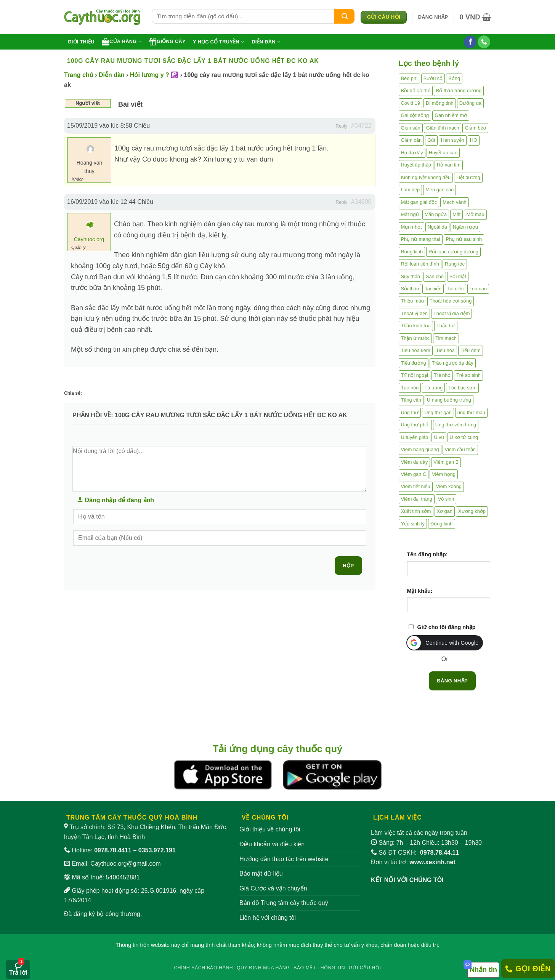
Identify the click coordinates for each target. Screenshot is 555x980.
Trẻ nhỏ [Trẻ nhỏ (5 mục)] (442, 375)
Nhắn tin (483, 970)
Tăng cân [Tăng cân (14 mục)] (411, 400)
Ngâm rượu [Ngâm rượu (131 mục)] (465, 227)
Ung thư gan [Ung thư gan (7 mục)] (438, 412)
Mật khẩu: (420, 591)
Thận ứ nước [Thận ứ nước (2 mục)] (415, 338)
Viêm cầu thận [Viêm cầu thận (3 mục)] (460, 449)
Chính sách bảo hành (203, 968)
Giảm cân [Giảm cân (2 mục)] (411, 140)
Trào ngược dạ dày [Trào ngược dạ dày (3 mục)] (453, 363)
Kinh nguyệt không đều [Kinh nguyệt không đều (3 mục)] (426, 177)
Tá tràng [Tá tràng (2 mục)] (433, 388)
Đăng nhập (452, 681)
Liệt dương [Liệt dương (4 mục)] (468, 177)
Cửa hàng (122, 42)
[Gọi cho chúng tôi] (484, 42)
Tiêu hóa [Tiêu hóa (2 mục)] (445, 350)
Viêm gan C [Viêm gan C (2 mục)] (414, 474)
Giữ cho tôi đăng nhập (447, 627)
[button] (433, 17)
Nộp (348, 566)
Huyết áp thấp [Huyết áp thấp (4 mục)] (416, 165)
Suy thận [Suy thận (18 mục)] (411, 276)
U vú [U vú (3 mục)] (439, 437)
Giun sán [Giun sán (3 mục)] (411, 128)
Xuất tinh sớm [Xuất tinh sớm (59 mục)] (416, 511)
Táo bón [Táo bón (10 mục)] (410, 388)
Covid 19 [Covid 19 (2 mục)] (411, 103)
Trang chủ (79, 75)
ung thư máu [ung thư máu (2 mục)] (471, 412)
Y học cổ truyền (219, 42)
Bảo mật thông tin (319, 968)
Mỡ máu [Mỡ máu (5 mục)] (475, 214)
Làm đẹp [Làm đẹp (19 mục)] (411, 190)
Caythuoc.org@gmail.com (125, 864)
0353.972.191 (157, 850)
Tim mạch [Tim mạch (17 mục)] (446, 338)
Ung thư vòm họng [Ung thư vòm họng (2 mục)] (456, 425)
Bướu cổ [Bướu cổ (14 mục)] (433, 78)
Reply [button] (341, 126)
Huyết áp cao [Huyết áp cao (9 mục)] (443, 153)
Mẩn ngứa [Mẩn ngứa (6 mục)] (436, 214)
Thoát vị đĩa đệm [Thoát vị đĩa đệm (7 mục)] (452, 313)
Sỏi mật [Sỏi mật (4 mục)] (458, 276)
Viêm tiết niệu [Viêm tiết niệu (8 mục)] (416, 486)
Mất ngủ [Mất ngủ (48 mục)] (410, 214)
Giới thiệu (81, 42)
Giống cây (167, 42)
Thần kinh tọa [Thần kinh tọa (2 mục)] (416, 326)
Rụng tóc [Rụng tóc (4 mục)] (455, 264)
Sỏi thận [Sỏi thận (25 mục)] (410, 289)
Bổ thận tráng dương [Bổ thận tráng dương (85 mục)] (459, 90)
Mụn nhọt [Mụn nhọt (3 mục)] (411, 227)
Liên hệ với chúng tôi (268, 918)
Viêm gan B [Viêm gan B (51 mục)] (446, 462)
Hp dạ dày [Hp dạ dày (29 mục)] (412, 153)
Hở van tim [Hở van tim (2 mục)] (449, 165)
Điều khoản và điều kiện (272, 844)
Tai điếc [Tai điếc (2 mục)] (455, 289)
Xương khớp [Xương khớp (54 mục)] (472, 511)
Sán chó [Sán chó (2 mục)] (435, 276)
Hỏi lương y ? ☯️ (154, 75)
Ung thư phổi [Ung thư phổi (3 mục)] (415, 425)
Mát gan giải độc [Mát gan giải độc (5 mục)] (419, 202)
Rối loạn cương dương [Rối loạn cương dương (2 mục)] (453, 252)
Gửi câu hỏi (365, 968)
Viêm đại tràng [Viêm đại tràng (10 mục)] (417, 499)
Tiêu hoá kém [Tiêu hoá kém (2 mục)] (416, 350)
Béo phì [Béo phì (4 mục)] (409, 78)
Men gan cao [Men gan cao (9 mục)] (440, 190)
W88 (277, 954)
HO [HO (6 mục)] (474, 140)
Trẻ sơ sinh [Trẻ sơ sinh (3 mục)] (468, 375)
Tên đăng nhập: (427, 554)
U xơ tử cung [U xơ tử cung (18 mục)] (464, 437)
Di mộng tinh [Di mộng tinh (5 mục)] (440, 103)
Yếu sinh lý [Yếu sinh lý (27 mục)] (413, 524)
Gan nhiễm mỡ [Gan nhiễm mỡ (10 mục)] (451, 115)
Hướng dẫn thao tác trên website (284, 859)
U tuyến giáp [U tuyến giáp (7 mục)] (415, 437)
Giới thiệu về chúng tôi (270, 829)
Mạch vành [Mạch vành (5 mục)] (454, 202)
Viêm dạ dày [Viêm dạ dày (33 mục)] (415, 462)
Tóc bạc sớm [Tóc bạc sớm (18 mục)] (462, 388)
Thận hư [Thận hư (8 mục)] (446, 326)
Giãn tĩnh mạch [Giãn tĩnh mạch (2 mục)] (443, 128)
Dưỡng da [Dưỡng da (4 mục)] (470, 103)
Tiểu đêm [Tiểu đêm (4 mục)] (471, 350)
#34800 (361, 202)
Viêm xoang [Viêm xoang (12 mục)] (449, 486)
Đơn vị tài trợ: (413, 862)
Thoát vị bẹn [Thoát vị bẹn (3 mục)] (414, 313)
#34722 (361, 126)
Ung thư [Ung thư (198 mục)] (410, 412)
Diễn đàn (266, 42)
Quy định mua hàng (263, 968)
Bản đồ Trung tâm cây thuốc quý (284, 903)
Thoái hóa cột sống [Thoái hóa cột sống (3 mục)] (451, 301)
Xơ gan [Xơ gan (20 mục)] (445, 511)
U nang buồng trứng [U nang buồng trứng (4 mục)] (449, 400)
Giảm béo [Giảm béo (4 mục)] (475, 128)
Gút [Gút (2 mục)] (431, 140)
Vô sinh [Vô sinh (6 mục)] (446, 499)
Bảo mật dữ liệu (261, 874)
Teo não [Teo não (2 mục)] (478, 289)
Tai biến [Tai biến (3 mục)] (433, 289)
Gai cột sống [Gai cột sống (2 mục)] (415, 115)
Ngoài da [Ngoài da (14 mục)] (437, 227)
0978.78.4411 (113, 850)
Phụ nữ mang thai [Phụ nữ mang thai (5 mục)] (421, 239)
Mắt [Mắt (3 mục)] (456, 214)
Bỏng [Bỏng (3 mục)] (454, 78)
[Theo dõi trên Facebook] (470, 42)
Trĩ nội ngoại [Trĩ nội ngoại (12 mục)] (415, 375)
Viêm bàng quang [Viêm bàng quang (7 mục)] (420, 449)
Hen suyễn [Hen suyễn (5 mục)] (453, 140)
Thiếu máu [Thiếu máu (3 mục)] (412, 301)
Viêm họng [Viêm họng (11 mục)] (444, 474)
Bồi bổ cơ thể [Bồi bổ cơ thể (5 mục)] (416, 90)
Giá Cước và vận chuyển (273, 888)
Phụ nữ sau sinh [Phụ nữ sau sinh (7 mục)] (464, 239)
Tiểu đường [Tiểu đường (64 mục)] (414, 363)
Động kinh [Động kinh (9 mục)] (442, 524)
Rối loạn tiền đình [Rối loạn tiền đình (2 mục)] (420, 264)
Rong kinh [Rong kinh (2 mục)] (412, 252)
